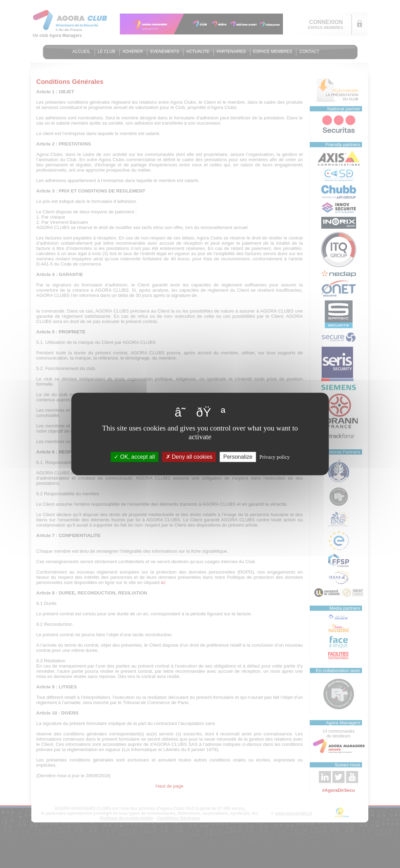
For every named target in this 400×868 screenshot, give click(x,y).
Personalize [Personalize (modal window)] (238, 457)
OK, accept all (134, 457)
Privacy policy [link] (275, 457)
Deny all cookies (189, 457)
